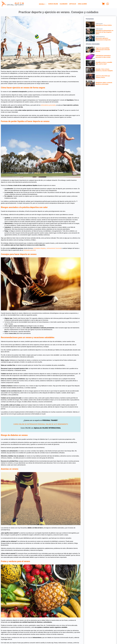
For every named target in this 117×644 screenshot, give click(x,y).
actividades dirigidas (39, 248)
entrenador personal (30, 250)
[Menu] (103, 4)
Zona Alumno (82, 4)
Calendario (64, 4)
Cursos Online (53, 4)
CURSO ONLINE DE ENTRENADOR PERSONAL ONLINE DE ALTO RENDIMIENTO (41, 424)
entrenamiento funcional (54, 248)
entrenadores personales (48, 105)
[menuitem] (43, 4)
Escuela (43, 4)
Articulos (73, 4)
